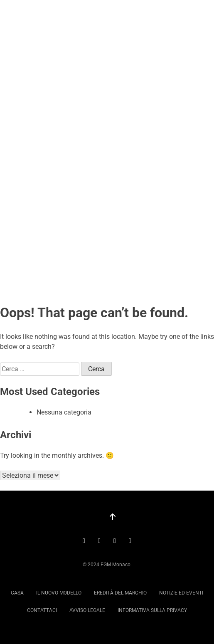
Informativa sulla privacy (152, 610)
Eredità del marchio (120, 593)
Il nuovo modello (59, 593)
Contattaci (42, 610)
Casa (17, 593)
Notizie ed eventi (181, 593)
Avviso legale (87, 610)
